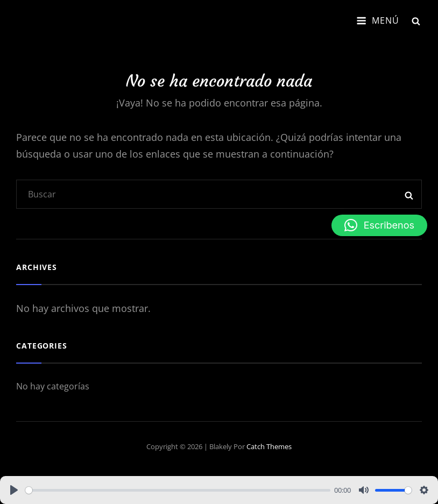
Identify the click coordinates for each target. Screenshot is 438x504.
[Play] (14, 490)
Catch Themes (269, 446)
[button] (379, 225)
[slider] (178, 490)
